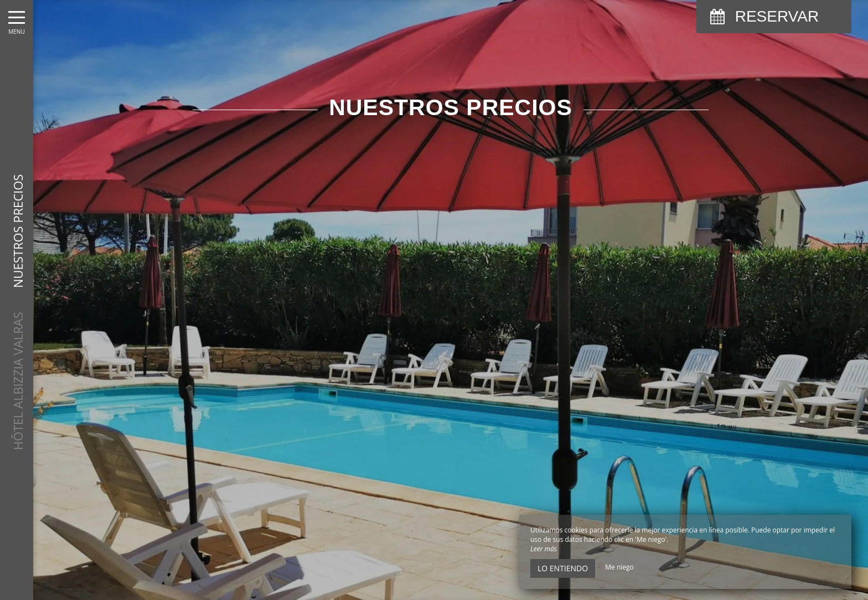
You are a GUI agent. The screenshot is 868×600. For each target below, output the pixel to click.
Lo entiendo (563, 568)
